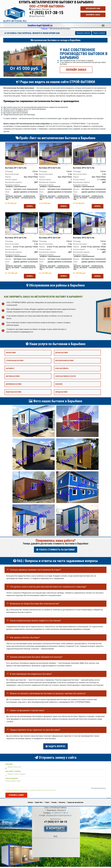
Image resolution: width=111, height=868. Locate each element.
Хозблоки (59, 387)
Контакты (62, 804)
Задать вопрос (99, 33)
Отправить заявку (16, 796)
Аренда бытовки (61, 395)
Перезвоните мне (93, 8)
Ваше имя (9, 765)
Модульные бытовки (14, 395)
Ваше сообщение (12, 780)
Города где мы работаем (75, 804)
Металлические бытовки (64, 364)
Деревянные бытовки (14, 387)
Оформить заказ (93, 15)
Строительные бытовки (15, 364)
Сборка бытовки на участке (66, 379)
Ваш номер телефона (13, 773)
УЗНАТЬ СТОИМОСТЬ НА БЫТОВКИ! (56, 553)
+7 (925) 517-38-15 (46, 13)
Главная (30, 804)
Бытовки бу (10, 371)
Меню (103, 25)
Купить (29, 207)
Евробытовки (11, 356)
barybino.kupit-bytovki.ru (40, 25)
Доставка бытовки (13, 379)
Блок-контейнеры (62, 371)
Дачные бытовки (62, 356)
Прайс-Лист (39, 804)
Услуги (47, 804)
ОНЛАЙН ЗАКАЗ (76, 70)
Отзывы (54, 804)
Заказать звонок (83, 33)
